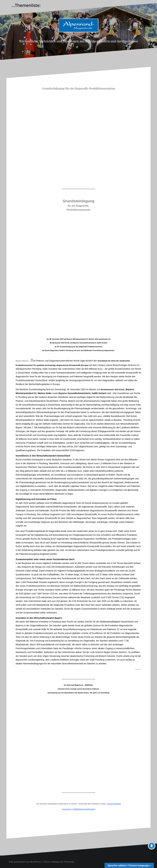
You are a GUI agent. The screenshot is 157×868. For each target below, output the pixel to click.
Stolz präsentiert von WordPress (25, 862)
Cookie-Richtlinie (114, 804)
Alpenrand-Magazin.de (78, 35)
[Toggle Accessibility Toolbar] (152, 846)
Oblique (55, 862)
